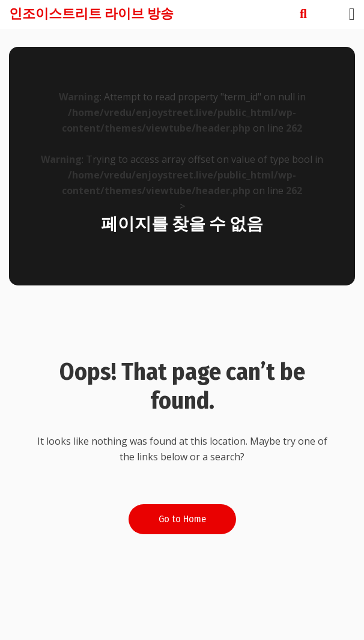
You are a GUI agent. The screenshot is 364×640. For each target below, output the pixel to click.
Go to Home (182, 519)
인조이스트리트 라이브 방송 (91, 14)
